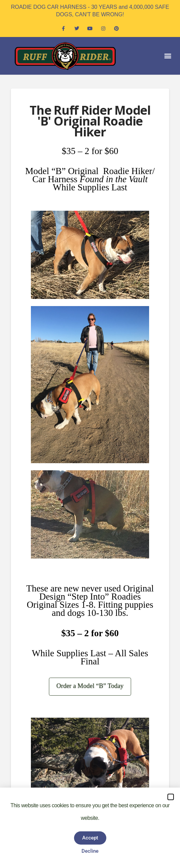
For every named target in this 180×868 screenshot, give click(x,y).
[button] (168, 56)
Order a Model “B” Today (90, 686)
